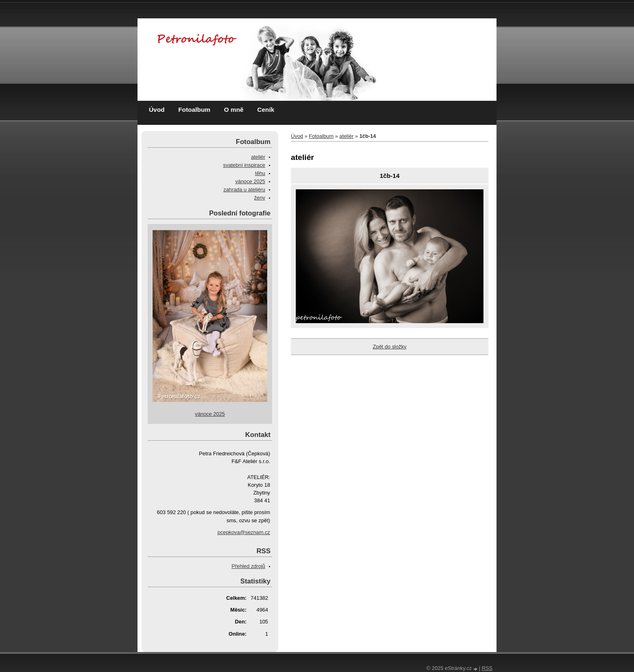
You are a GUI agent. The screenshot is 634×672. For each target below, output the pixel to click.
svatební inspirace (244, 165)
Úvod (157, 110)
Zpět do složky (390, 347)
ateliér (347, 136)
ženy (260, 198)
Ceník (266, 110)
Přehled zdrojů (248, 566)
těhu (260, 173)
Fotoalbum (194, 110)
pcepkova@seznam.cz (244, 532)
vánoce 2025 (250, 181)
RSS (487, 668)
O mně (234, 110)
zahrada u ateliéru (244, 190)
